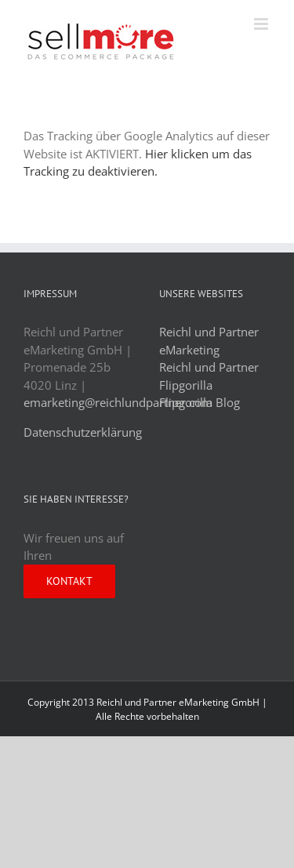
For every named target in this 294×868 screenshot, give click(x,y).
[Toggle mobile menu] (262, 24)
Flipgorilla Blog (200, 402)
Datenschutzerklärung (83, 432)
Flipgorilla (186, 385)
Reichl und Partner (209, 367)
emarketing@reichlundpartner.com (118, 402)
